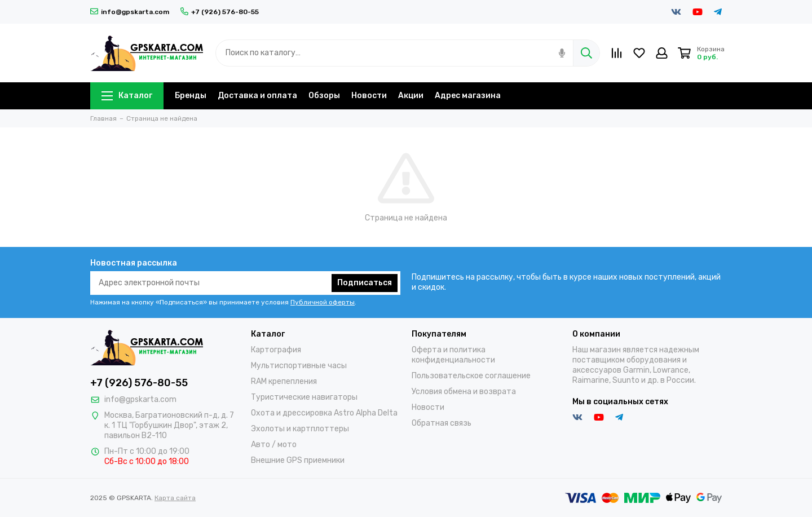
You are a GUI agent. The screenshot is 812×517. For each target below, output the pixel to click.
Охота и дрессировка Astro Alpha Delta (324, 413)
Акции (411, 96)
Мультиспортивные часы (299, 366)
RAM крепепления (284, 381)
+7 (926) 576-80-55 (220, 12)
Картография (276, 350)
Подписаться (365, 283)
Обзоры (324, 96)
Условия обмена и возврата (464, 392)
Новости (369, 96)
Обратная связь (442, 423)
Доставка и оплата (257, 96)
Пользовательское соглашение (471, 376)
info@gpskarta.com (130, 12)
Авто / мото (274, 445)
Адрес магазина (468, 96)
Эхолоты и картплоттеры (300, 429)
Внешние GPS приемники (298, 460)
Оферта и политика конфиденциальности (453, 355)
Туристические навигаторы (304, 397)
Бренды (191, 96)
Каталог (127, 96)
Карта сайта (175, 498)
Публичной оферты (323, 302)
